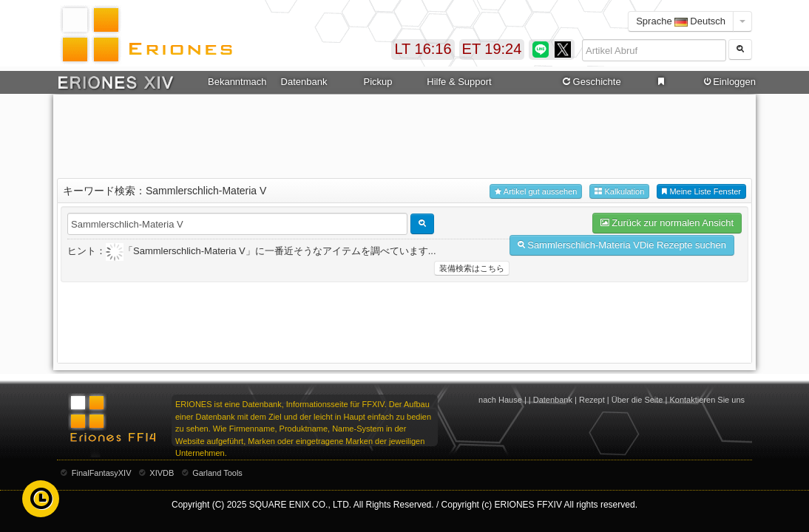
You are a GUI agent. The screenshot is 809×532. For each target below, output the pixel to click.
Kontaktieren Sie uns (707, 400)
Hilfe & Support (459, 82)
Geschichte (590, 82)
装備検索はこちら (472, 268)
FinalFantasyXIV (102, 473)
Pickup (378, 82)
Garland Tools (217, 473)
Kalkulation (619, 192)
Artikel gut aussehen (536, 192)
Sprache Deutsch (681, 21)
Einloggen (728, 82)
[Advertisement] (404, 134)
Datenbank (304, 82)
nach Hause (500, 400)
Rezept (592, 400)
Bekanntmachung (237, 82)
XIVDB (162, 473)
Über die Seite (637, 400)
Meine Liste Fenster (701, 192)
